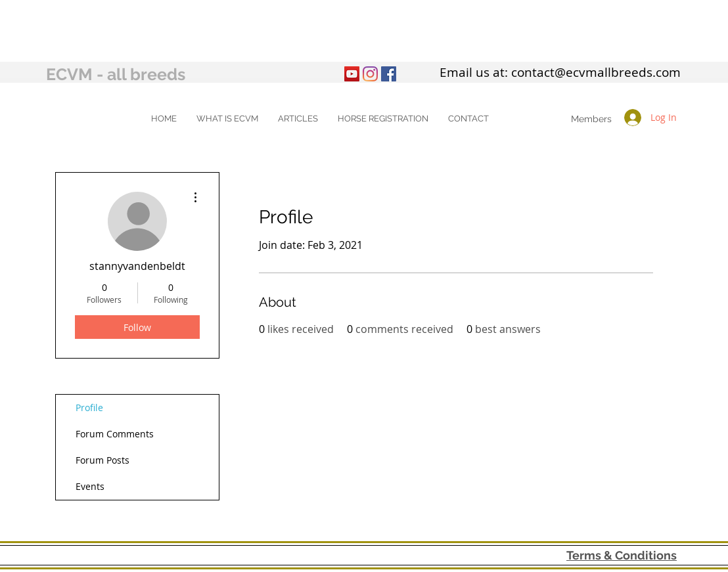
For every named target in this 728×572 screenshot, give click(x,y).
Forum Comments (115, 434)
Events (90, 486)
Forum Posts (102, 460)
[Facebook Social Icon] (389, 74)
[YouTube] (352, 74)
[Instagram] (370, 74)
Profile (89, 407)
